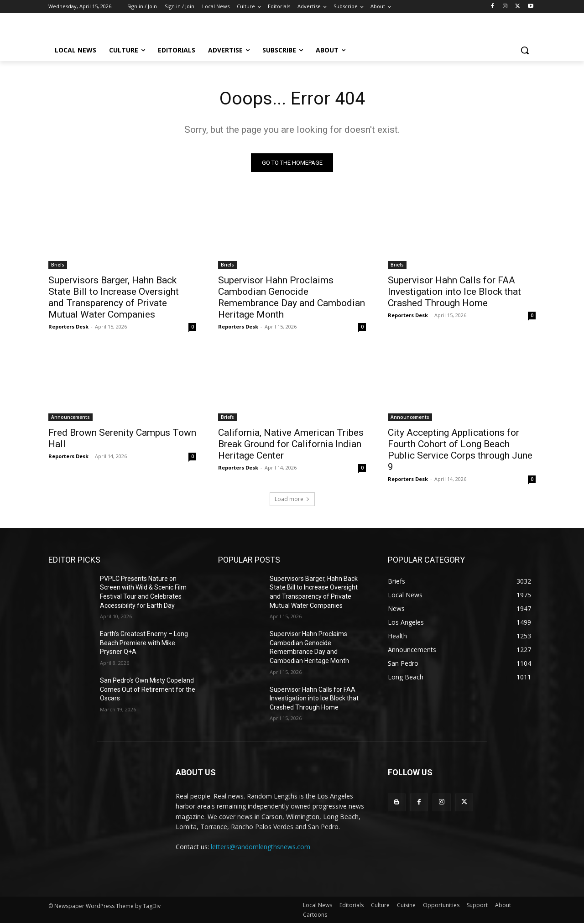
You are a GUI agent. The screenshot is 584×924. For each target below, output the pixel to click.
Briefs (58, 265)
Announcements (70, 418)
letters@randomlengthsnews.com (261, 847)
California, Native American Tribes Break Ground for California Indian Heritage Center (291, 444)
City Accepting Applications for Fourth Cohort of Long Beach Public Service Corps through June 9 (460, 450)
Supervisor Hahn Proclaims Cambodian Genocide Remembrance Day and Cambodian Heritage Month (292, 298)
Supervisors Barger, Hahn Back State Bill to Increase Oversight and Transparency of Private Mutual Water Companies (114, 298)
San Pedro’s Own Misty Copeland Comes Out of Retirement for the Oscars (148, 690)
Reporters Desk (68, 327)
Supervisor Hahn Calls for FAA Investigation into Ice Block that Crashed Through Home (454, 292)
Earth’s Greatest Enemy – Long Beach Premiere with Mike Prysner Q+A (144, 643)
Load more (292, 499)
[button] (525, 50)
